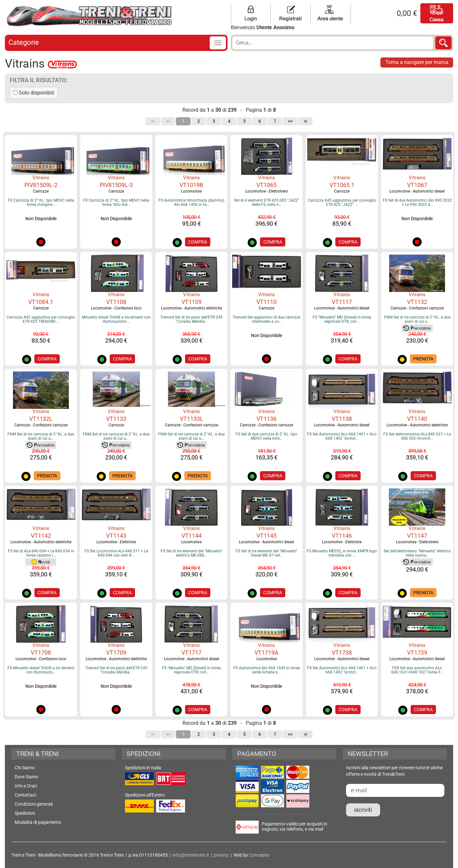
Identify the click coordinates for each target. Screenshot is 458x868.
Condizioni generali (34, 804)
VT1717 (192, 653)
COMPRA (198, 242)
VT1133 (116, 419)
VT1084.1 (41, 302)
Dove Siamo (26, 777)
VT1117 (342, 302)
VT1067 (417, 185)
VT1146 (342, 536)
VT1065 (266, 185)
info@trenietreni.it (191, 855)
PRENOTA (423, 359)
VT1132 (417, 302)
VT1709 (116, 653)
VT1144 (192, 536)
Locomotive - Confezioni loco (116, 308)
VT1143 (116, 536)
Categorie (24, 42)
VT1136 (266, 419)
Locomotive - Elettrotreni (267, 191)
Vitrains (41, 178)
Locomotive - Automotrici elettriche (192, 308)
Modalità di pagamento (38, 822)
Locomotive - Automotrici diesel (417, 191)
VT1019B (191, 185)
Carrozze (41, 191)
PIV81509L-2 (41, 185)
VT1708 (41, 653)
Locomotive (191, 191)
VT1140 (417, 419)
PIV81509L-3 (116, 185)
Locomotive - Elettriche (116, 542)
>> (290, 121)
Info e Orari (26, 786)
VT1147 (417, 536)
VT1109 (192, 302)
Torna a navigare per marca (417, 62)
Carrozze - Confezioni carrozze (417, 308)
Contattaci (25, 795)
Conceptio (259, 855)
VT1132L (41, 419)
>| (305, 121)
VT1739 (417, 653)
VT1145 (266, 536)
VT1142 (41, 536)
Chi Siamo (25, 768)
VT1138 (342, 419)
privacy (221, 855)
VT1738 (342, 653)
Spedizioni (25, 813)
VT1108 (116, 302)
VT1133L (192, 419)
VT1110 (266, 302)
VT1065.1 (342, 185)
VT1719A (266, 653)
